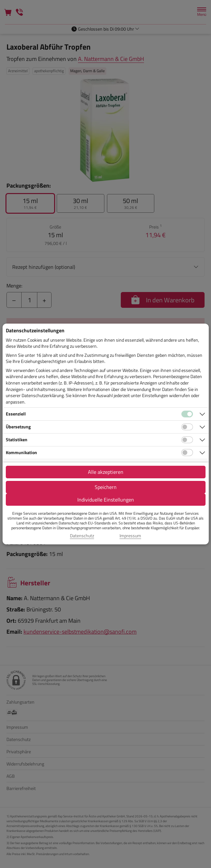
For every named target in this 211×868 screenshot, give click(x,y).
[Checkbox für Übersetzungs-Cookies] (187, 427)
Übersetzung (18, 427)
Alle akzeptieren (106, 472)
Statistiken (17, 439)
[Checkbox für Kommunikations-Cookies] (187, 453)
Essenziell (16, 414)
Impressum (130, 536)
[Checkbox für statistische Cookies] (187, 440)
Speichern (106, 487)
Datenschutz (82, 536)
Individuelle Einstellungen (106, 500)
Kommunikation (21, 452)
